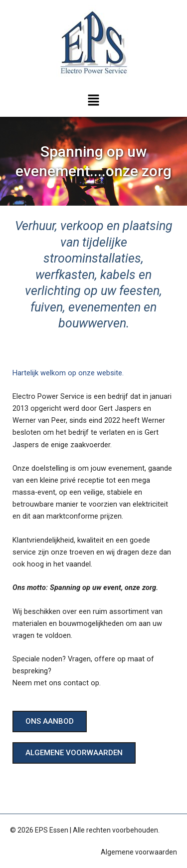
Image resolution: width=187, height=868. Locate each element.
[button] (93, 101)
